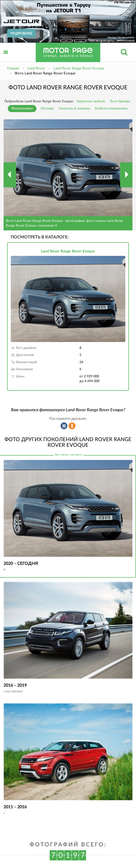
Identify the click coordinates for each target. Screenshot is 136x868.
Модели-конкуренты (111, 108)
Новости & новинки (74, 108)
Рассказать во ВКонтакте (64, 426)
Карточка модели (91, 101)
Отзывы (47, 108)
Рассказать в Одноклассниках (72, 426)
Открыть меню (6, 57)
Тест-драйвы (120, 101)
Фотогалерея (22, 108)
